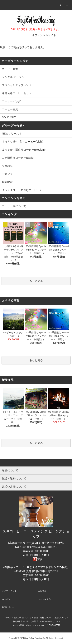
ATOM (57, 625)
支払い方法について (23, 618)
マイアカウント (9, 591)
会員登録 (42, 591)
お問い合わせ (8, 607)
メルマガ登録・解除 (21, 625)
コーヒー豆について (14, 206)
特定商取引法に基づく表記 (25, 621)
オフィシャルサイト (44, 35)
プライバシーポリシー (49, 621)
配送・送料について (43, 618)
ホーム (8, 618)
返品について (60, 618)
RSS (51, 625)
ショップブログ (39, 625)
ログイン (6, 599)
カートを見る (44, 599)
